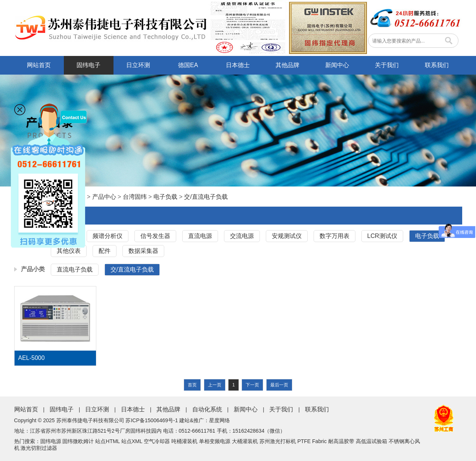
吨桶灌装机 (184, 441)
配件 (105, 251)
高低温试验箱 (371, 441)
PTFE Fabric (312, 441)
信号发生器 (155, 236)
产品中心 (104, 197)
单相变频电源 (215, 441)
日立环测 (138, 65)
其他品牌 (287, 65)
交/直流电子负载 (206, 197)
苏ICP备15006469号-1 (152, 420)
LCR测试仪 (382, 236)
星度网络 (220, 420)
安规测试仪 (287, 236)
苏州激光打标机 (278, 441)
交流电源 (242, 236)
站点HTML (108, 441)
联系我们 (437, 65)
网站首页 (39, 65)
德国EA (188, 65)
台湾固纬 (135, 197)
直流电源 (200, 236)
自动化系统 (207, 409)
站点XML (132, 441)
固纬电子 (88, 65)
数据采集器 (143, 251)
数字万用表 (335, 236)
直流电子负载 (75, 269)
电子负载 (165, 197)
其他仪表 (69, 251)
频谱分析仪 (108, 236)
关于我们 (387, 65)
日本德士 (238, 65)
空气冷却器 (157, 441)
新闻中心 (337, 65)
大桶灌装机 (245, 441)
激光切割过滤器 (39, 448)
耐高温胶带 (341, 441)
